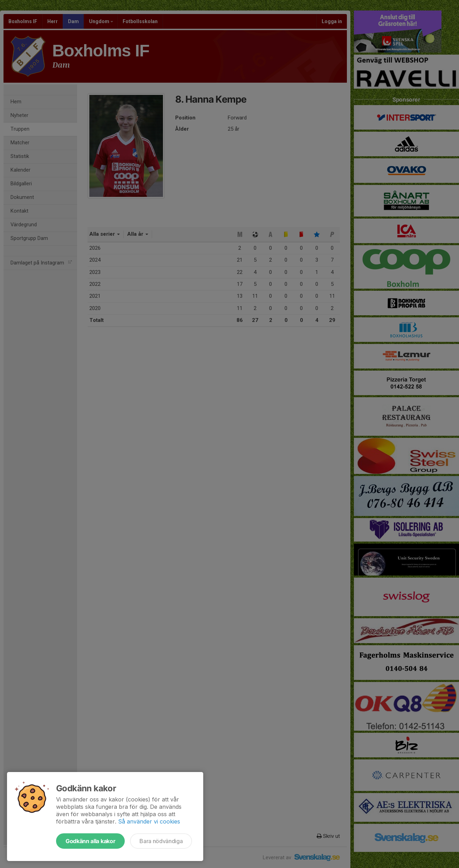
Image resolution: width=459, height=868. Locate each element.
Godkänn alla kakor (90, 841)
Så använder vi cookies (149, 821)
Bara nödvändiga (161, 841)
